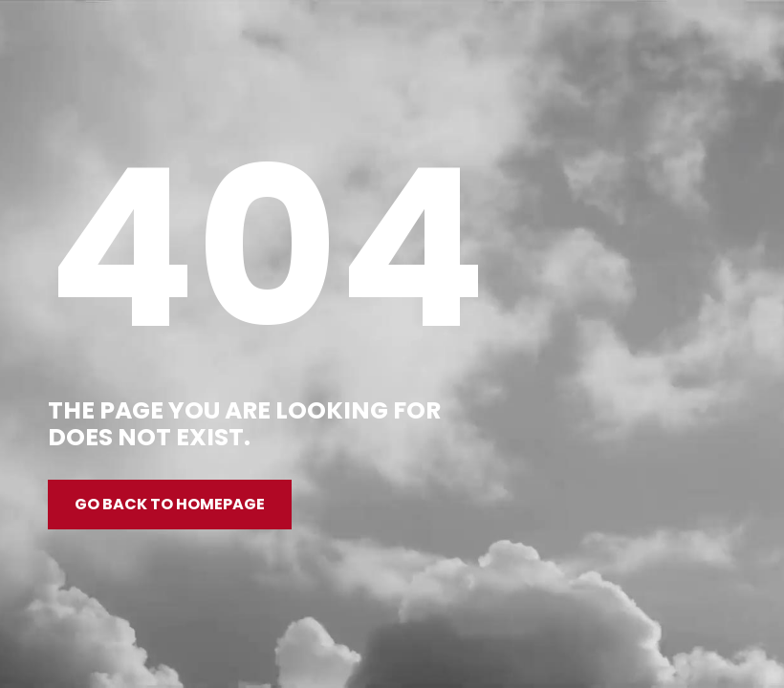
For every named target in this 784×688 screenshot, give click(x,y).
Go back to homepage (170, 504)
